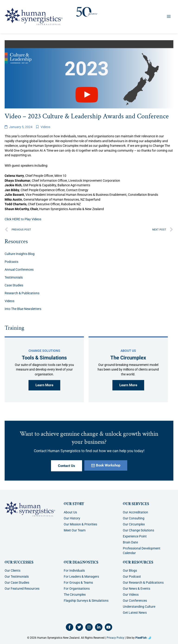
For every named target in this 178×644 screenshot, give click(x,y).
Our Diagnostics (81, 562)
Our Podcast (132, 577)
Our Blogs (130, 570)
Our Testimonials (17, 577)
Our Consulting (134, 518)
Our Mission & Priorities (80, 524)
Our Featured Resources (22, 589)
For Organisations (77, 589)
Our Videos (131, 595)
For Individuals (74, 570)
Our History (72, 518)
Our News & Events (137, 589)
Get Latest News (135, 613)
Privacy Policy (115, 638)
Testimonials (14, 277)
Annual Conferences (19, 270)
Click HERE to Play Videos (23, 219)
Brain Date (130, 542)
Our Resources (138, 562)
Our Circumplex (134, 524)
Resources (16, 242)
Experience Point (135, 536)
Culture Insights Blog (20, 254)
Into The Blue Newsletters (23, 309)
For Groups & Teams (78, 583)
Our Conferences (135, 601)
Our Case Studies (17, 583)
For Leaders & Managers (81, 577)
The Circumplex (75, 595)
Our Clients (13, 570)
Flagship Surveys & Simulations (86, 601)
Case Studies (14, 285)
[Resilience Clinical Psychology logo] (30, 509)
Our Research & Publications (143, 583)
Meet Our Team (75, 530)
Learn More (44, 385)
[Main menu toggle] (169, 16)
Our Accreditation (135, 512)
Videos (45, 127)
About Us (70, 512)
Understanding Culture (139, 607)
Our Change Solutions (138, 530)
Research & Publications (22, 293)
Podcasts (11, 262)
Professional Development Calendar (142, 551)
